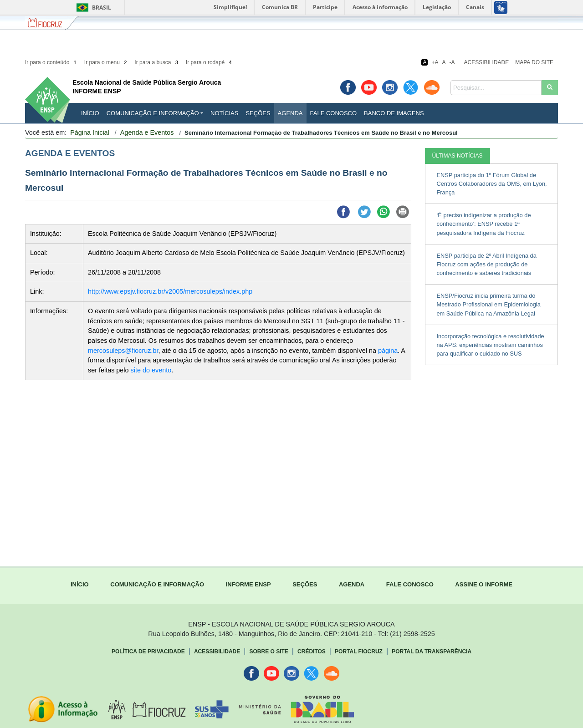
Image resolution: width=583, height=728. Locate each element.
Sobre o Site (268, 652)
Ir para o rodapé (210, 62)
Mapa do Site (534, 62)
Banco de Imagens (394, 113)
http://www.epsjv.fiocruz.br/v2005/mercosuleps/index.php (170, 291)
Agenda (290, 113)
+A (435, 62)
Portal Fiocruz (359, 652)
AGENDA (352, 584)
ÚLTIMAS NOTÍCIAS (458, 156)
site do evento (151, 370)
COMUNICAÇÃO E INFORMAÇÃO (157, 584)
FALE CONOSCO (410, 584)
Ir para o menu (106, 62)
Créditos (312, 652)
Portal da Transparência (432, 652)
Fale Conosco (334, 113)
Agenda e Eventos (147, 132)
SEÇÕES (305, 584)
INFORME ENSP (248, 584)
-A (452, 62)
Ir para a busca (157, 62)
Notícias (224, 113)
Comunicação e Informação (153, 113)
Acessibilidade (487, 62)
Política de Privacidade (148, 652)
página (388, 351)
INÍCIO (90, 113)
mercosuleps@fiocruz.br (123, 351)
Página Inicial (90, 132)
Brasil (92, 8)
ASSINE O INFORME (484, 584)
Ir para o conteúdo (51, 62)
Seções (258, 113)
